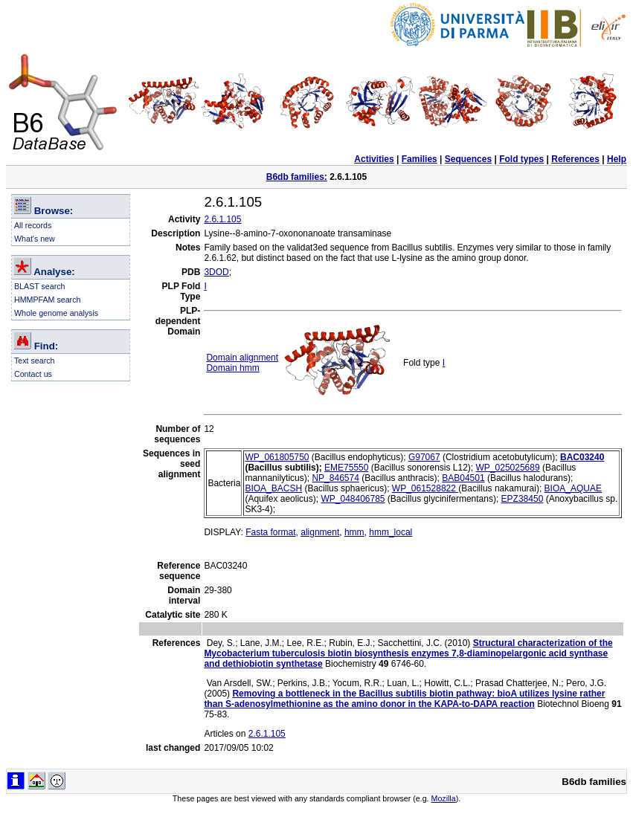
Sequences (468, 159)
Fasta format (270, 532)
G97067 (424, 457)
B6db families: (297, 177)
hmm (354, 532)
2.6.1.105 (222, 219)
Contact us (33, 374)
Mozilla (444, 798)
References (575, 159)
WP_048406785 (353, 499)
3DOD (216, 272)
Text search (35, 361)
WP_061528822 (425, 488)
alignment (320, 532)
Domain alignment (242, 358)
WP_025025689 (508, 468)
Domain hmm (232, 368)
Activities (374, 159)
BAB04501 (463, 478)
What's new (35, 239)
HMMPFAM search (47, 300)
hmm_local (391, 532)
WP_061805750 (277, 457)
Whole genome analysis (56, 313)
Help (617, 159)
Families (420, 159)
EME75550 (346, 468)
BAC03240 (582, 457)
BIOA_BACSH (273, 488)
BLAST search (40, 286)
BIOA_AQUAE (573, 488)
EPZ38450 (523, 499)
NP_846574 (335, 478)
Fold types (521, 159)
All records (33, 225)
